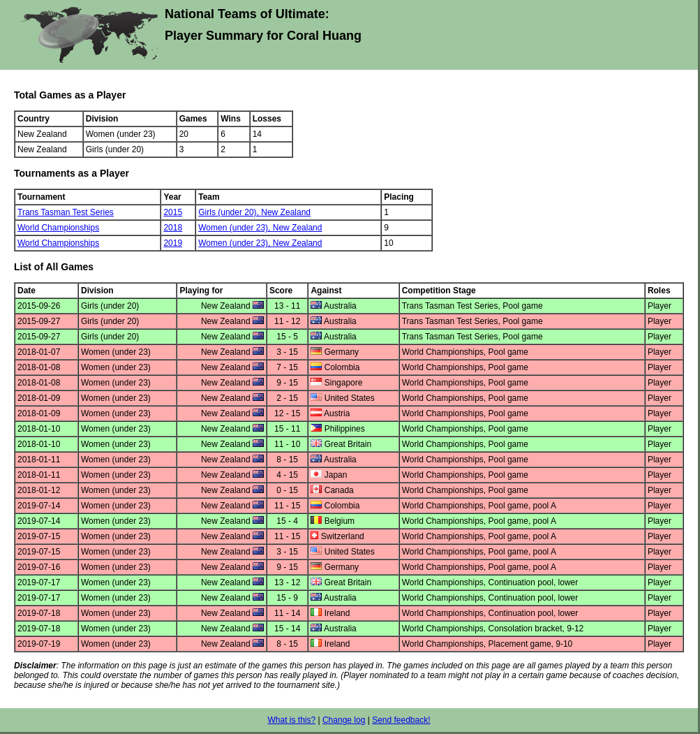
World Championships (58, 228)
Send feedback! (401, 720)
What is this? (291, 720)
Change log (344, 720)
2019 (173, 243)
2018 (173, 228)
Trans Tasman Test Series (66, 212)
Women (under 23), (236, 228)
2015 (173, 212)
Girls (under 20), (230, 212)
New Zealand (286, 212)
